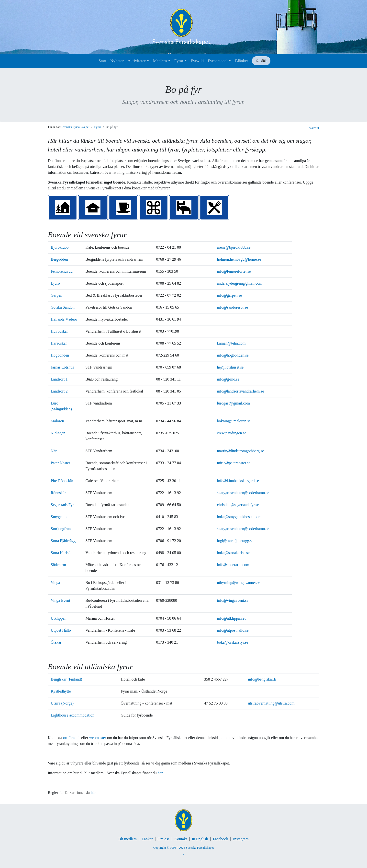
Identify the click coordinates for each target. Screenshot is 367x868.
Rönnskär (58, 493)
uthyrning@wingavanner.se (239, 583)
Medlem (160, 61)
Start (102, 61)
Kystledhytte (61, 691)
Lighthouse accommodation (73, 715)
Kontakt (181, 839)
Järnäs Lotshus (62, 367)
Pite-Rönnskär (62, 481)
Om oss (164, 839)
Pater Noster (61, 463)
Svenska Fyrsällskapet (76, 127)
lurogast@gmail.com (234, 403)
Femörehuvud (62, 271)
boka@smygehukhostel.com (239, 517)
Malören (57, 421)
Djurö (55, 283)
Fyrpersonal (218, 61)
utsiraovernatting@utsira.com (271, 703)
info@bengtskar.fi (262, 679)
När (54, 451)
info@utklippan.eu (232, 618)
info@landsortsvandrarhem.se (241, 391)
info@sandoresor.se (233, 307)
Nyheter (117, 61)
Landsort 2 (59, 391)
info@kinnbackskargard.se (238, 481)
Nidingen (58, 433)
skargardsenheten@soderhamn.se (243, 493)
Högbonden (60, 355)
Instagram (241, 839)
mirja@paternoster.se (234, 463)
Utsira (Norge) (62, 703)
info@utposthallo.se (233, 630)
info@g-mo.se (228, 379)
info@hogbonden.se (233, 355)
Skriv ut (313, 128)
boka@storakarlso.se (233, 553)
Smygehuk (59, 517)
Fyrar (179, 61)
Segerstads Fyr (62, 505)
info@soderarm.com (233, 565)
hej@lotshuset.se (230, 367)
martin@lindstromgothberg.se (241, 451)
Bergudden (59, 259)
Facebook (221, 839)
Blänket (241, 61)
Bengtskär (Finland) (67, 679)
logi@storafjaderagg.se (235, 541)
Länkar (147, 839)
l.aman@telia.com (231, 343)
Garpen (57, 295)
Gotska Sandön (63, 307)
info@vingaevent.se (233, 600)
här (160, 773)
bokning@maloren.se (234, 421)
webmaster (98, 738)
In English (200, 839)
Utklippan (59, 618)
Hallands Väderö (64, 319)
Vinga (56, 583)
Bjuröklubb (60, 247)
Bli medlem (128, 839)
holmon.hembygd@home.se (239, 259)
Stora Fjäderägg (63, 541)
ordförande (72, 738)
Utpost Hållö (61, 630)
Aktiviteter (137, 61)
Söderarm (58, 565)
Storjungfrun (61, 529)
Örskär (56, 642)
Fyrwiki (197, 61)
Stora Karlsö (61, 553)
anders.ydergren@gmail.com (240, 283)
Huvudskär (59, 331)
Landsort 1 (59, 379)
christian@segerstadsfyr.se (238, 505)
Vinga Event (61, 600)
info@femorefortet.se (234, 271)
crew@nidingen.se (232, 433)
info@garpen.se (229, 295)
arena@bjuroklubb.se (234, 247)
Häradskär (59, 343)
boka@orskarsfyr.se (233, 642)
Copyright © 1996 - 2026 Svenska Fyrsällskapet (183, 848)
